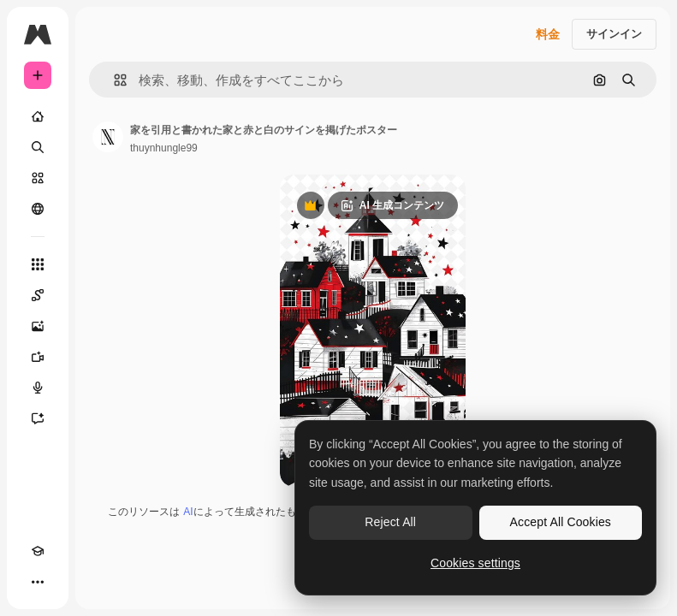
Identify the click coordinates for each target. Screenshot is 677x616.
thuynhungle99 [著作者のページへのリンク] (164, 148)
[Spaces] (38, 295)
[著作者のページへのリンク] (108, 137)
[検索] (38, 147)
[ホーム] (38, 116)
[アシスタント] (38, 418)
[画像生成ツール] (38, 326)
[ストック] (38, 178)
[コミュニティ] (38, 209)
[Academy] (38, 551)
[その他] (38, 582)
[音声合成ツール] (38, 388)
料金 (548, 34)
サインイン (614, 34)
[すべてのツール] (38, 264)
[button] (113, 80)
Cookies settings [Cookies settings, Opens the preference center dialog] (475, 563)
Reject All (390, 522)
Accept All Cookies (561, 522)
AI (188, 512)
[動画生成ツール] (38, 357)
